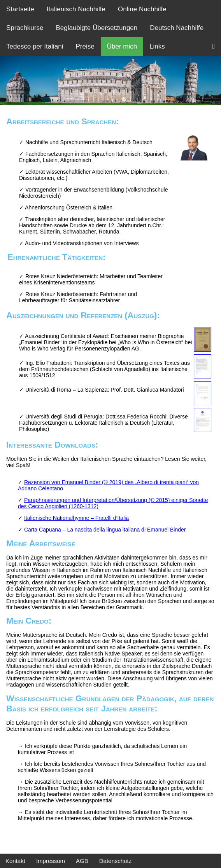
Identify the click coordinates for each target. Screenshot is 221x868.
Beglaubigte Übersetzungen (96, 28)
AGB (82, 861)
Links (157, 46)
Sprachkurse (25, 28)
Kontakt (15, 861)
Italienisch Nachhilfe (76, 9)
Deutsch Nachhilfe (177, 28)
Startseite (20, 9)
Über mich (122, 46)
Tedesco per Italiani (35, 46)
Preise (85, 46)
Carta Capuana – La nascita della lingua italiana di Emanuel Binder (105, 530)
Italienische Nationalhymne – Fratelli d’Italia (76, 518)
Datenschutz (115, 861)
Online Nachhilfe (142, 9)
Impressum (51, 861)
